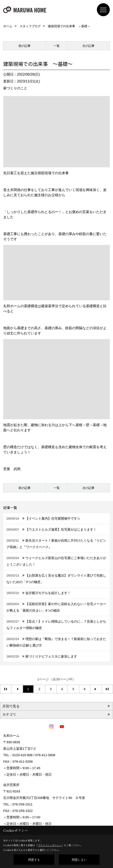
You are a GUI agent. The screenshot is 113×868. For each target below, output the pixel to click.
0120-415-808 (22, 755)
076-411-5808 (45, 755)
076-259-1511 (22, 804)
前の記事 (25, 46)
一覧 (57, 46)
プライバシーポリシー (50, 845)
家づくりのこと (15, 88)
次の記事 (88, 46)
